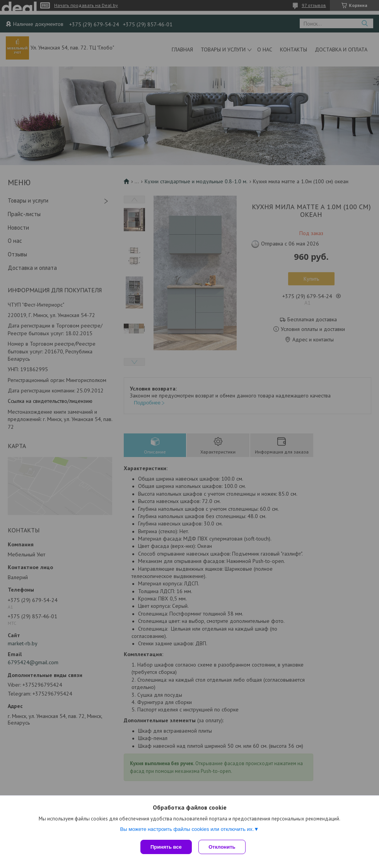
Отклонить (223, 847)
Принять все (166, 847)
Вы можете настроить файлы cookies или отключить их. (187, 830)
